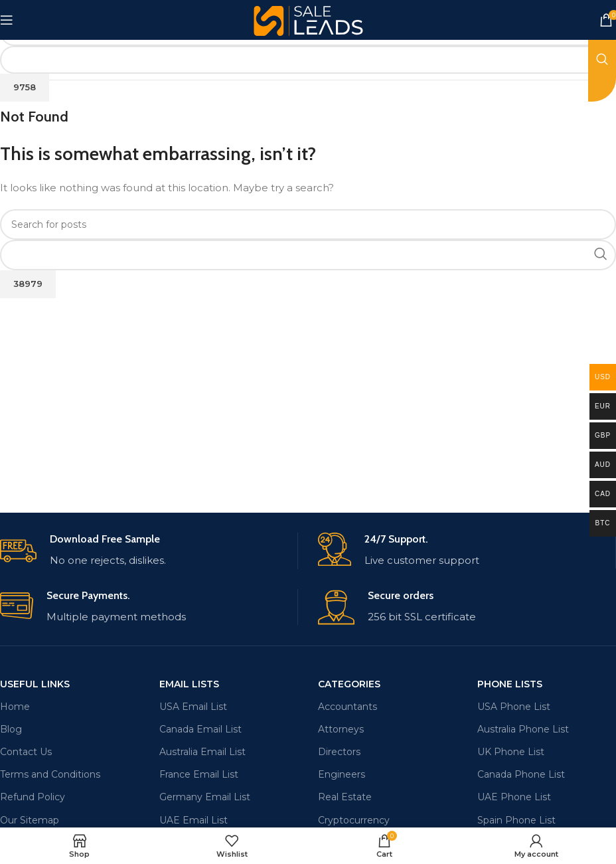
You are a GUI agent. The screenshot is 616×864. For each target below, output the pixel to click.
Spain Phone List (516, 820)
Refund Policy (33, 797)
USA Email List (193, 707)
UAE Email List (193, 820)
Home (15, 707)
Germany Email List (205, 797)
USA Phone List (514, 707)
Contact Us (26, 752)
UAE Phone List (514, 797)
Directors (339, 752)
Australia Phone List (523, 729)
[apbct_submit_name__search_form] (25, 88)
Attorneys (341, 729)
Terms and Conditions (50, 774)
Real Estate (345, 797)
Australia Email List (202, 752)
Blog (11, 729)
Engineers (342, 774)
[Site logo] (308, 19)
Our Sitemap (30, 820)
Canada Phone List (521, 774)
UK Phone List (511, 752)
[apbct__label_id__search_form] (308, 60)
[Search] (308, 224)
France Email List (199, 774)
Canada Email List (200, 729)
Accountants (347, 707)
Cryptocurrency (354, 820)
